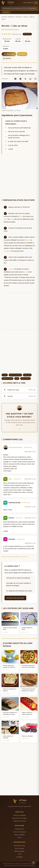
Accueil (4, 17)
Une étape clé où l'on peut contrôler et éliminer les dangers (19, 584)
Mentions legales (19, 851)
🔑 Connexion (29, 3)
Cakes (25, 17)
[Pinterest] (20, 79)
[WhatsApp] (30, 79)
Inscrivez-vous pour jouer (15, 598)
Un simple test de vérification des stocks (19, 591)
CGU (19, 854)
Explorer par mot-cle (19, 821)
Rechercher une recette (19, 818)
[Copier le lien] (35, 79)
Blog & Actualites (19, 835)
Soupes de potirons (15, 375)
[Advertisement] (19, 177)
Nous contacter (19, 848)
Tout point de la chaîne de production (18, 578)
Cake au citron (25, 378)
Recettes (11, 17)
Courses (22, 54)
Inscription (20, 857)
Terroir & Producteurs (20, 832)
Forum (20, 837)
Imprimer (7, 58)
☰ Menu (6, 12)
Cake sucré (27, 375)
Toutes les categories (19, 815)
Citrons (5, 375)
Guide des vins (19, 829)
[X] (25, 79)
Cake (17, 378)
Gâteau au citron (8, 378)
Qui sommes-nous (19, 846)
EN (36, 3)
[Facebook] (15, 79)
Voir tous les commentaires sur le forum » (15, 557)
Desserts (19, 17)
